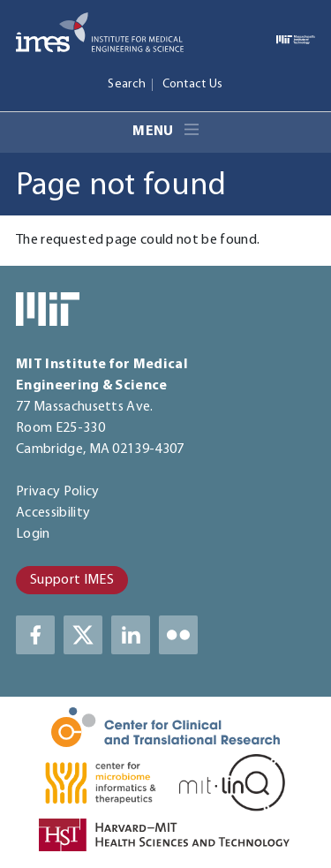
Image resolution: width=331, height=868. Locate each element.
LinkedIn (131, 635)
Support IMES (72, 580)
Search (127, 85)
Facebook (35, 635)
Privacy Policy (57, 492)
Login (33, 534)
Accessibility (53, 513)
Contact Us (193, 85)
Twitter (83, 635)
